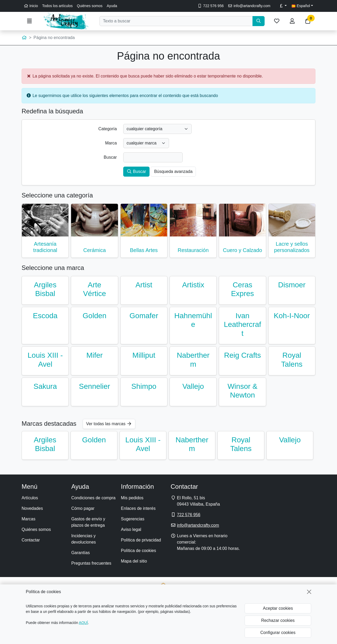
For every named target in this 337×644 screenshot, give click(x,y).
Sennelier (95, 386)
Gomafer (144, 316)
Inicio (31, 6)
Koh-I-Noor (292, 316)
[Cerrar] (309, 592)
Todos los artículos (57, 6)
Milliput (144, 355)
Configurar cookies (278, 633)
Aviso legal (131, 529)
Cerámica (95, 250)
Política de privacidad (141, 540)
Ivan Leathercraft (242, 325)
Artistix (193, 285)
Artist (144, 285)
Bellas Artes (144, 250)
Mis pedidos (132, 498)
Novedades (32, 508)
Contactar (31, 540)
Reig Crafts (242, 355)
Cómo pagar (83, 508)
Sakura (45, 386)
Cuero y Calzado (242, 250)
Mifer (95, 355)
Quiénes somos (90, 6)
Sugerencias (133, 519)
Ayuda (112, 6)
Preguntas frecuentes (91, 563)
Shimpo (144, 386)
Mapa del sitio (134, 561)
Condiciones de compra (93, 498)
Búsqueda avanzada (173, 171)
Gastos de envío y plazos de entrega (88, 522)
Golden (95, 316)
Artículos (30, 498)
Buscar (136, 171)
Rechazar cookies (278, 620)
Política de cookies (138, 551)
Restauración (193, 250)
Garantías (81, 553)
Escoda (45, 316)
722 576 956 (210, 6)
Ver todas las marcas (109, 424)
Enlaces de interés (138, 508)
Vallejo (193, 386)
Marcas (28, 519)
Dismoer (292, 285)
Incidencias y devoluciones (84, 539)
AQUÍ (83, 623)
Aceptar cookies (278, 608)
